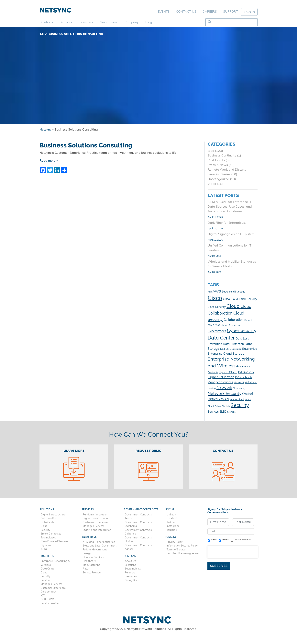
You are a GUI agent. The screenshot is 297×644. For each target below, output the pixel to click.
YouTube (172, 530)
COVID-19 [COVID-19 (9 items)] (213, 325)
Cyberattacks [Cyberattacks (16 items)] (217, 331)
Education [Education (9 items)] (237, 349)
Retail (86, 569)
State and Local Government (100, 546)
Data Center (48, 522)
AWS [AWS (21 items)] (217, 292)
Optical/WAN (49, 599)
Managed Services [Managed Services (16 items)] (220, 382)
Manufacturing (92, 565)
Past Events (216, 160)
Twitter (171, 522)
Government (109, 22)
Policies (171, 537)
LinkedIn (172, 515)
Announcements (242, 540)
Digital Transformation (96, 518)
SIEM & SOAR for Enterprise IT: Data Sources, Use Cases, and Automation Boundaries (230, 207)
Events (164, 12)
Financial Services (93, 557)
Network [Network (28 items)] (224, 388)
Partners (130, 573)
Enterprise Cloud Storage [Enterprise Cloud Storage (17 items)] (226, 354)
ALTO (44, 549)
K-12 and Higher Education (99, 542)
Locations (130, 565)
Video (212, 184)
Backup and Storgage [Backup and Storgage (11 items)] (233, 292)
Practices (47, 556)
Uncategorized (218, 179)
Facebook (172, 518)
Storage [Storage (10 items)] (231, 412)
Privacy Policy (175, 542)
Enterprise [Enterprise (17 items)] (250, 349)
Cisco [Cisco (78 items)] (215, 299)
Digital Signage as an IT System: (231, 234)
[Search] (235, 22)
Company (132, 22)
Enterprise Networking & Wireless (55, 563)
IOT (43, 596)
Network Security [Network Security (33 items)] (225, 394)
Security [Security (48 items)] (240, 406)
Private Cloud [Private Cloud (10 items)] (237, 400)
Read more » (49, 161)
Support (231, 12)
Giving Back (132, 580)
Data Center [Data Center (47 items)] (221, 338)
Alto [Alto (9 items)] (210, 292)
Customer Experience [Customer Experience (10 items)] (229, 325)
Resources (131, 576)
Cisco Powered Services (54, 541)
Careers (210, 12)
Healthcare (89, 561)
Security (45, 530)
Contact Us (186, 12)
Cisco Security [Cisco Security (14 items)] (217, 307)
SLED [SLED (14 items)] (223, 412)
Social (170, 510)
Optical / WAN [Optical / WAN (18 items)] (218, 399)
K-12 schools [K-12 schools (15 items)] (244, 378)
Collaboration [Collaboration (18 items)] (234, 320)
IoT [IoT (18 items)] (240, 373)
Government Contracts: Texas (138, 517)
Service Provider (50, 603)
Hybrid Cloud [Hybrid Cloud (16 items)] (228, 373)
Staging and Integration (97, 530)
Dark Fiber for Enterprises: (227, 223)
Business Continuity (222, 156)
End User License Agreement (184, 553)
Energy (87, 553)
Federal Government (95, 550)
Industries (86, 22)
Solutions (46, 22)
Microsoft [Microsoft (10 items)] (239, 383)
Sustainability (133, 569)
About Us (130, 561)
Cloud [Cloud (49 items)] (233, 307)
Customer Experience (53, 588)
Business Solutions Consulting (86, 145)
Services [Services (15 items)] (213, 412)
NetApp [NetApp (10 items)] (212, 388)
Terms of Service (176, 550)
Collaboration (49, 518)
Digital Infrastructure (53, 515)
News (214, 540)
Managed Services (51, 584)
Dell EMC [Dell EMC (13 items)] (226, 349)
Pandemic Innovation (95, 515)
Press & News (218, 165)
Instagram (173, 526)
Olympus (46, 545)
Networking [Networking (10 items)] (239, 388)
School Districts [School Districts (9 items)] (222, 406)
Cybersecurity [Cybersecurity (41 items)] (242, 331)
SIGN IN (249, 12)
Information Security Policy (182, 546)
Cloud (44, 526)
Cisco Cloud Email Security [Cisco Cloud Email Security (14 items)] (240, 299)
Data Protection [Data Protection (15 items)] (233, 344)
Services (66, 22)
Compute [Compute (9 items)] (249, 320)
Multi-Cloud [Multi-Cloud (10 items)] (251, 383)
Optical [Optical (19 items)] (248, 394)
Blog (149, 22)
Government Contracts (141, 510)
